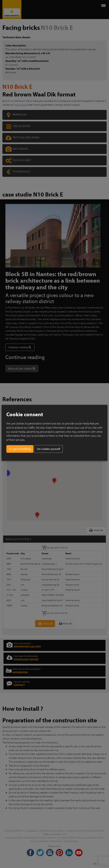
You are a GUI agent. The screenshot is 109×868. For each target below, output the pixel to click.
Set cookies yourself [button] (48, 449)
